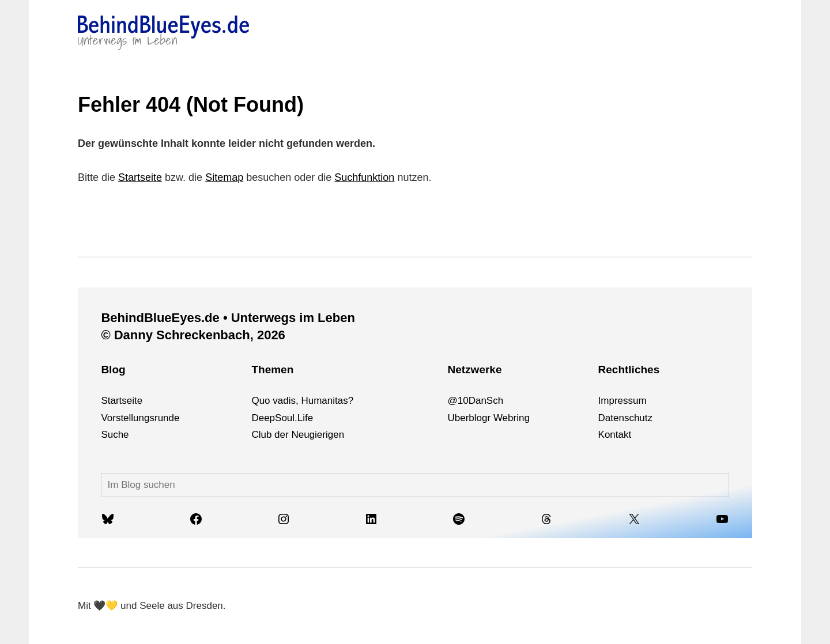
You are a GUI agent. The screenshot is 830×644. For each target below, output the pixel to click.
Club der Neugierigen (298, 435)
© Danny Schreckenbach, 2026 (193, 335)
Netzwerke (474, 370)
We (501, 418)
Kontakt (615, 435)
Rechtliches (629, 370)
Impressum (622, 401)
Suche (115, 435)
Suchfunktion (364, 177)
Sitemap (224, 177)
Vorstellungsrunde (140, 418)
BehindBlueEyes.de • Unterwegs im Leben (228, 318)
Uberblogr (469, 418)
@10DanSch (475, 401)
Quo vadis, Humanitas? (302, 401)
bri (513, 418)
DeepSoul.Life (282, 418)
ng (524, 418)
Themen (272, 370)
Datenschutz (626, 418)
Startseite (140, 177)
